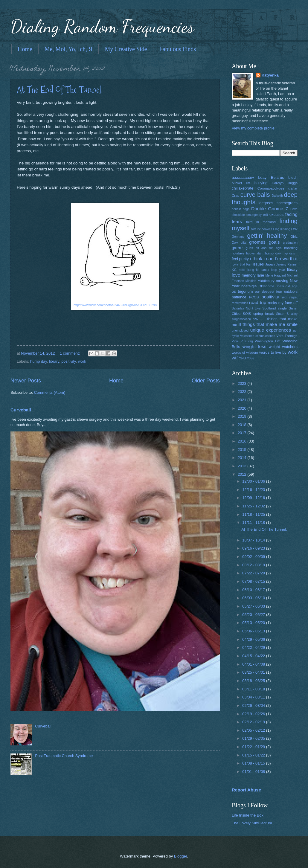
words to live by (273, 352)
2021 (243, 400)
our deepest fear (268, 292)
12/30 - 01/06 (254, 481)
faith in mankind (261, 222)
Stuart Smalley (287, 314)
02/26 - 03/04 (254, 705)
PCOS (254, 297)
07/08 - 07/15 (254, 581)
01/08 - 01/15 (254, 763)
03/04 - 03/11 (254, 697)
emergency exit (257, 215)
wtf (235, 358)
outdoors (291, 292)
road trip (258, 302)
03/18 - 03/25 (254, 681)
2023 (243, 383)
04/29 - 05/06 (254, 639)
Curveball (21, 410)
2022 (243, 392)
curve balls (255, 195)
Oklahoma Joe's (271, 286)
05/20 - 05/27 (254, 615)
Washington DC (267, 341)
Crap (235, 196)
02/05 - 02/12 (254, 730)
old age (292, 286)
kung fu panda (258, 270)
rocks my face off (283, 303)
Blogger (181, 856)
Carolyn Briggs (285, 183)
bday (262, 177)
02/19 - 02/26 (254, 714)
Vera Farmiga (287, 336)
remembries (240, 303)
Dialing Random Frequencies (102, 26)
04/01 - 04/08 (254, 664)
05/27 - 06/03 (254, 606)
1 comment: (70, 353)
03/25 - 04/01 (254, 672)
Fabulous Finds (178, 49)
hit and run (265, 248)
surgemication (241, 319)
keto (242, 270)
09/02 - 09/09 (254, 557)
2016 (243, 441)
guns (249, 248)
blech (293, 177)
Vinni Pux (239, 341)
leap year (278, 270)
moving (282, 281)
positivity (68, 361)
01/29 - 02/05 (254, 738)
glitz (243, 243)
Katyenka (270, 75)
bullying (261, 183)
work (82, 361)
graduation (290, 243)
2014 (243, 458)
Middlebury (266, 281)
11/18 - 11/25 (254, 514)
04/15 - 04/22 (254, 656)
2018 (243, 425)
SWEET (259, 319)
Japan (270, 264)
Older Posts (206, 381)
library (54, 361)
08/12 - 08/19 (254, 565)
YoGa (250, 358)
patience (239, 297)
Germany (238, 237)
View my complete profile (253, 128)
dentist (236, 209)
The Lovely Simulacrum (252, 823)
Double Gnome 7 (270, 209)
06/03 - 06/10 (254, 598)
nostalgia (249, 286)
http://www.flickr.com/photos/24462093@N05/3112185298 (115, 305)
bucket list (241, 183)
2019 (243, 416)
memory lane (253, 275)
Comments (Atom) (50, 392)
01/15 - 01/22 (254, 755)
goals (274, 242)
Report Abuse (246, 790)
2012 (243, 474)
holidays (238, 253)
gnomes (257, 242)
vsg (250, 341)
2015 (243, 450)
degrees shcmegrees (278, 203)
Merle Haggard (276, 276)
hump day (39, 361)
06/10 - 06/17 (254, 590)
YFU (242, 358)
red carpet (290, 297)
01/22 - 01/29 (254, 747)
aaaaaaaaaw (243, 177)
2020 (243, 408)
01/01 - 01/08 (254, 772)
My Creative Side (126, 49)
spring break (263, 314)
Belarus (277, 177)
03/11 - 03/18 (254, 689)
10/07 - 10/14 (254, 540)
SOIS (247, 314)
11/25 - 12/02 (254, 506)
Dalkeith (277, 196)
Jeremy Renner (287, 264)
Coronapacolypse (271, 188)
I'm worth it (286, 258)
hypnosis (289, 253)
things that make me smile (270, 324)
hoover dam (255, 253)
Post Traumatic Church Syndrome (64, 756)
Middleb (251, 281)
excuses (276, 215)
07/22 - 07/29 (254, 573)
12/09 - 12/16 (254, 498)
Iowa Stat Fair (242, 264)
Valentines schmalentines (258, 336)
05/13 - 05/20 (254, 623)
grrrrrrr (237, 248)
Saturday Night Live (246, 308)
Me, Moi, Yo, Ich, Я (69, 49)
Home (25, 49)
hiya (279, 248)
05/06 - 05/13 (254, 631)
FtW (294, 229)
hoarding (291, 248)
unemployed (240, 331)
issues (259, 264)
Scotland (269, 308)
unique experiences (271, 330)
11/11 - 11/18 (254, 523)
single (282, 308)
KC (234, 270)
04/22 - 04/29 (254, 647)
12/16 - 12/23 (254, 490)
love (236, 275)
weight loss (254, 346)
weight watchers (283, 347)
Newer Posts (26, 381)
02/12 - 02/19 (254, 722)
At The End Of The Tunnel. (60, 90)
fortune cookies (262, 229)
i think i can (262, 258)
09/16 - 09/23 (254, 548)
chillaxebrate (243, 188)
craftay (293, 189)
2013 (243, 466)
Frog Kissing (282, 229)
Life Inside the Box (248, 815)
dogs (246, 209)
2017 (243, 433)
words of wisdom (245, 353)
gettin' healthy (267, 235)
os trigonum (242, 291)
